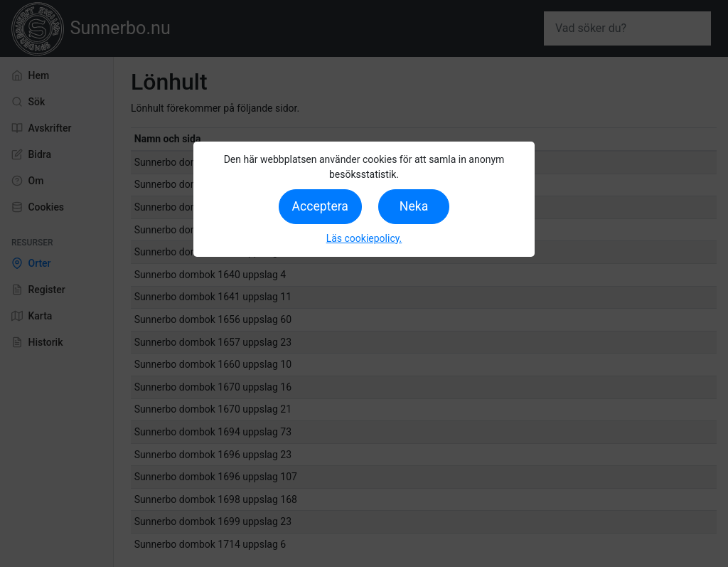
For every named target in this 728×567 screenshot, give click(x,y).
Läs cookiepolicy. (364, 238)
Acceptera (320, 206)
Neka (414, 206)
